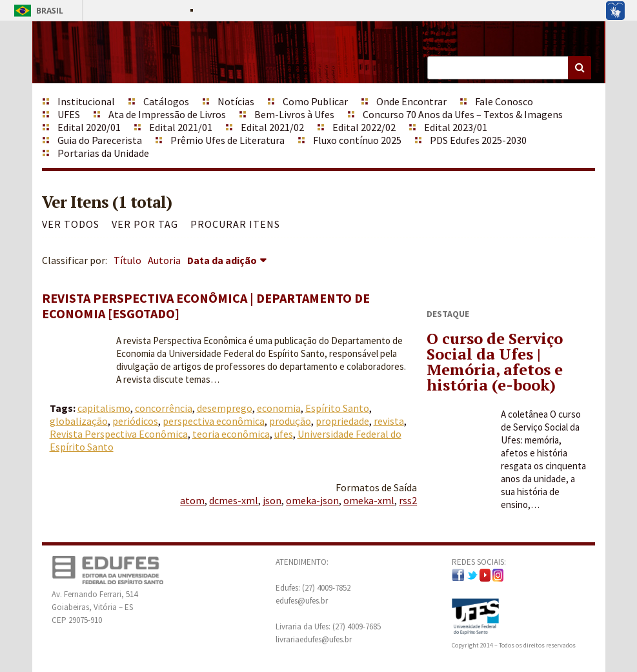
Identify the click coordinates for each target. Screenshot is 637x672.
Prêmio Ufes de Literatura (228, 140)
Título (127, 260)
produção (290, 421)
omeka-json (312, 500)
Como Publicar (315, 101)
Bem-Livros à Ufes (294, 114)
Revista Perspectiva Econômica (119, 434)
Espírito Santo (337, 408)
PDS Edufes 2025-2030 (478, 140)
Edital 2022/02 (364, 127)
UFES (69, 114)
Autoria (164, 260)
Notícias (236, 101)
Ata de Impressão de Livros (167, 114)
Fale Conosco (504, 101)
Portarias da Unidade (103, 153)
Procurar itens (235, 224)
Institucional (86, 101)
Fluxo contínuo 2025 (357, 140)
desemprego (225, 408)
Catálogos (166, 101)
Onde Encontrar (411, 101)
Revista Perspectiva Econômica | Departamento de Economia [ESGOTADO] (206, 306)
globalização (79, 421)
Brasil (36, 11)
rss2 (408, 500)
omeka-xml (369, 500)
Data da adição (222, 260)
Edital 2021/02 (272, 127)
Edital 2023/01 (456, 127)
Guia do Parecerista (100, 140)
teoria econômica (231, 434)
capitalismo (104, 408)
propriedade (342, 421)
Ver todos (71, 224)
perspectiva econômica (214, 421)
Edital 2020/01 (89, 127)
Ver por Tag (145, 224)
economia (279, 408)
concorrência (164, 408)
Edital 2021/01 (181, 127)
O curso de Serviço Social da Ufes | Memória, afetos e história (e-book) (495, 361)
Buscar (580, 68)
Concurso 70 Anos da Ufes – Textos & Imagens (463, 114)
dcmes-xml (234, 500)
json (272, 500)
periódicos (135, 421)
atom (192, 500)
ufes (284, 434)
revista (389, 421)
